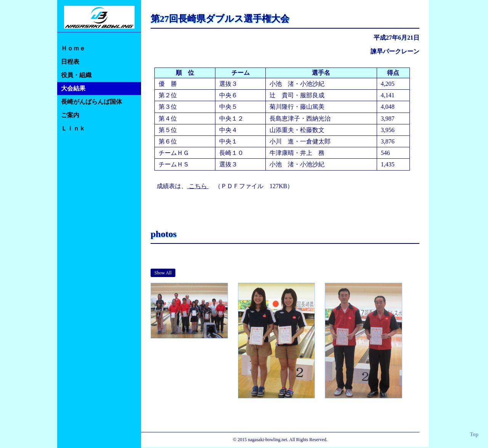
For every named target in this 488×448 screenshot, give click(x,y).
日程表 (70, 62)
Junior (223, 273)
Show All (163, 273)
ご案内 (70, 115)
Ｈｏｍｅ (73, 48)
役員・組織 (76, 75)
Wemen (203, 273)
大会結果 (73, 88)
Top (474, 434)
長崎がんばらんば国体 (91, 102)
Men (184, 273)
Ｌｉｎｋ (73, 128)
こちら (198, 186)
